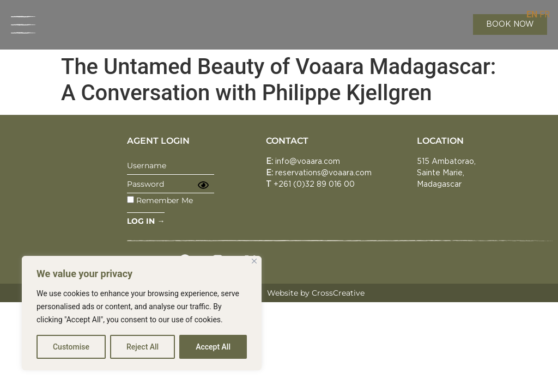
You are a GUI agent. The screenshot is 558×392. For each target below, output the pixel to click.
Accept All (213, 347)
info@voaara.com (308, 162)
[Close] (254, 261)
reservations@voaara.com (323, 173)
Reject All (142, 347)
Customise (71, 347)
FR (545, 14)
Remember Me (160, 200)
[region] (142, 313)
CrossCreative (338, 293)
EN (532, 14)
